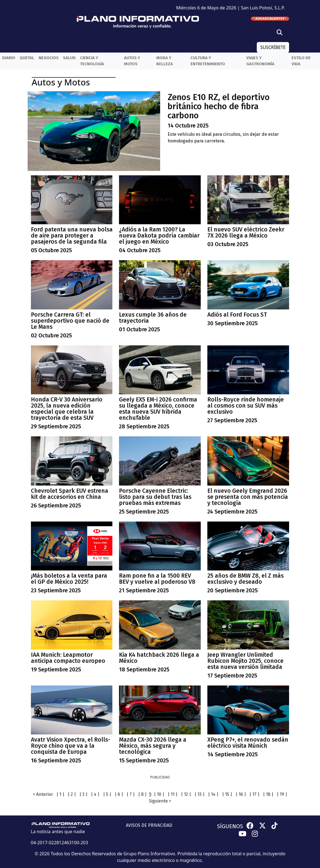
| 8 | (142, 794)
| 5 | (107, 794)
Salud (69, 58)
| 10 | (159, 794)
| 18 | (268, 794)
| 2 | (72, 794)
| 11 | (173, 794)
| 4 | (95, 794)
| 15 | (227, 794)
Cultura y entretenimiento (208, 61)
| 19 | (282, 794)
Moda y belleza (165, 61)
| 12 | (186, 794)
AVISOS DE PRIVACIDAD (149, 825)
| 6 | (119, 794)
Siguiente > (160, 801)
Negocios (49, 58)
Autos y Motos (132, 61)
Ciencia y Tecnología (92, 61)
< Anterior (43, 794)
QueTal (27, 58)
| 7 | (131, 794)
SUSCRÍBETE (273, 47)
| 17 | (254, 794)
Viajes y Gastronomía (260, 61)
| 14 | (213, 794)
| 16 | (241, 794)
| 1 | (60, 794)
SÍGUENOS (230, 826)
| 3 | (83, 794)
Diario (9, 58)
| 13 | (199, 794)
